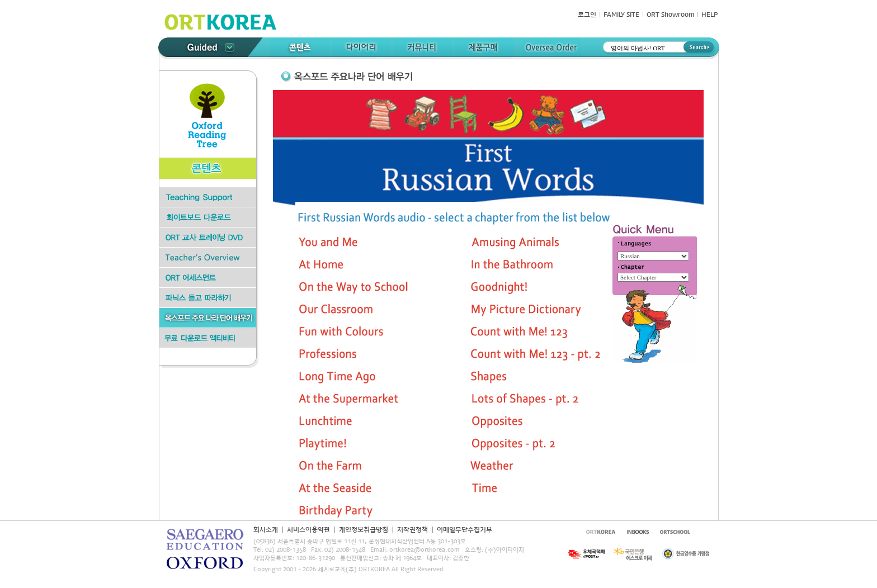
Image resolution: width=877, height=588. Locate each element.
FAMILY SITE (621, 15)
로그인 (587, 15)
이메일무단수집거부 (465, 530)
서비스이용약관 (308, 530)
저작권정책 (412, 530)
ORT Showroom (670, 15)
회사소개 (266, 530)
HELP (709, 15)
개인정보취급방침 (364, 530)
